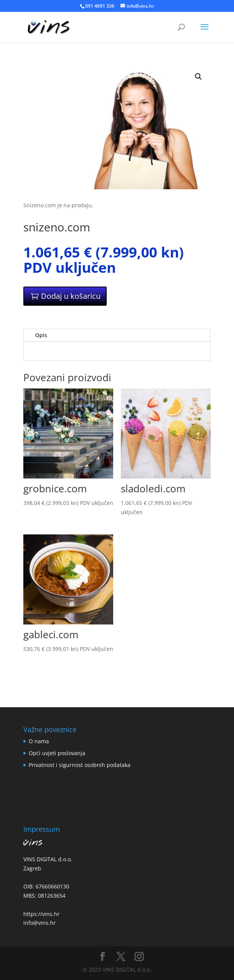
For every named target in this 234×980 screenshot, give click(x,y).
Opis (41, 335)
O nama (39, 741)
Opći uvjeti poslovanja (57, 753)
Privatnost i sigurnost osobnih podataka (80, 765)
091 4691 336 (100, 6)
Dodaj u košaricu (71, 296)
